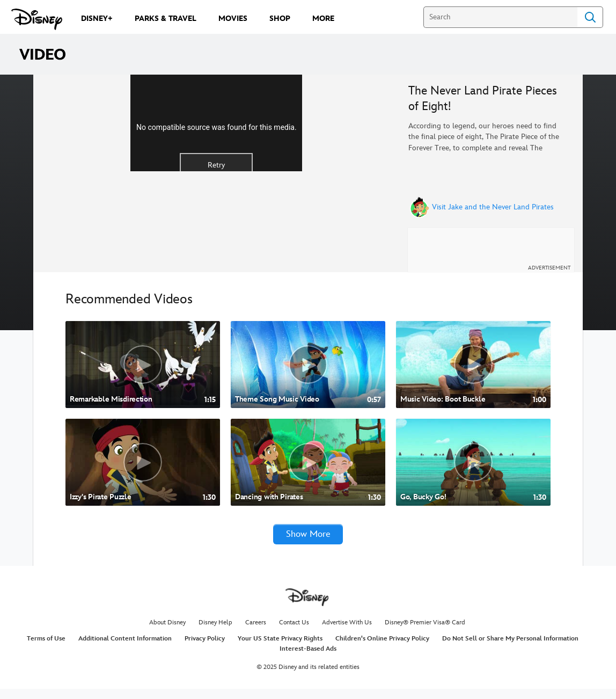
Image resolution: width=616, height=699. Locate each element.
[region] (217, 178)
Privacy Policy (205, 648)
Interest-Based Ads (308, 659)
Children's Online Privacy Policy (382, 648)
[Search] (500, 17)
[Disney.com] (37, 19)
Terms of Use (46, 648)
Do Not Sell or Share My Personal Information (510, 648)
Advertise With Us (347, 633)
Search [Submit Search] (590, 17)
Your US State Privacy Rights (280, 648)
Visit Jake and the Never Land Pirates (493, 207)
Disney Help (215, 633)
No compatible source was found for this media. (217, 181)
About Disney (167, 633)
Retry (216, 219)
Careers (256, 633)
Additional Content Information (125, 648)
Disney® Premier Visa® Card (425, 633)
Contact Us (294, 633)
